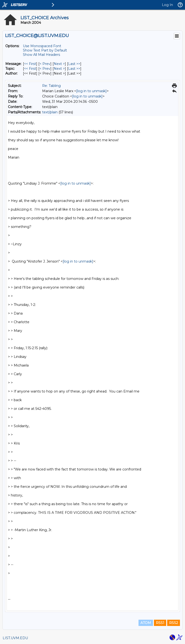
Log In (167, 5)
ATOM (146, 623)
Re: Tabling (51, 86)
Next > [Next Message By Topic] (59, 69)
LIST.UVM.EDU (15, 638)
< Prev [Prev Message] (45, 64)
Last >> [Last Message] (74, 64)
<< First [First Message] (30, 64)
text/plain (50, 112)
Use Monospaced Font (42, 46)
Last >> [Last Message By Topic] (74, 69)
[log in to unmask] (91, 91)
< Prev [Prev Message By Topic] (45, 69)
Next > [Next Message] (59, 64)
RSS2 (174, 623)
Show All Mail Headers (41, 55)
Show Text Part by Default (45, 50)
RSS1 (160, 623)
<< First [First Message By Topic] (30, 69)
